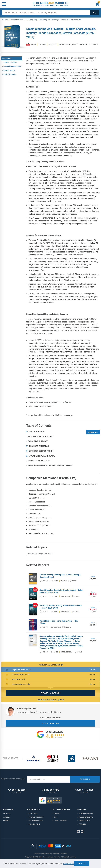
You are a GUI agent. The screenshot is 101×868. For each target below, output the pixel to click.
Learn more (69, 864)
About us (7, 814)
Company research (36, 817)
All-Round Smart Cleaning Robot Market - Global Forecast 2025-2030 (61, 607)
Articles (82, 824)
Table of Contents (10, 62)
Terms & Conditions (60, 854)
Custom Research (36, 821)
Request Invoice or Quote (51, 700)
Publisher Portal (86, 817)
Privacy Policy (46, 854)
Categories (33, 814)
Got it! (82, 864)
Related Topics (9, 70)
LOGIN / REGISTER (60, 821)
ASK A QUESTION (50, 724)
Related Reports (9, 74)
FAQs (56, 817)
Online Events (85, 821)
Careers (6, 817)
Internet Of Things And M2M (40, 554)
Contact (57, 814)
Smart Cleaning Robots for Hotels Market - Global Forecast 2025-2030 (61, 591)
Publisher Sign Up (86, 814)
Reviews (6, 821)
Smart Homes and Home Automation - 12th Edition (59, 622)
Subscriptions (34, 824)
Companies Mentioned (12, 66)
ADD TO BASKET (50, 693)
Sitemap (37, 854)
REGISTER (85, 779)
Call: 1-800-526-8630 (50, 718)
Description (7, 58)
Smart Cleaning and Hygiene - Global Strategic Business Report (60, 576)
